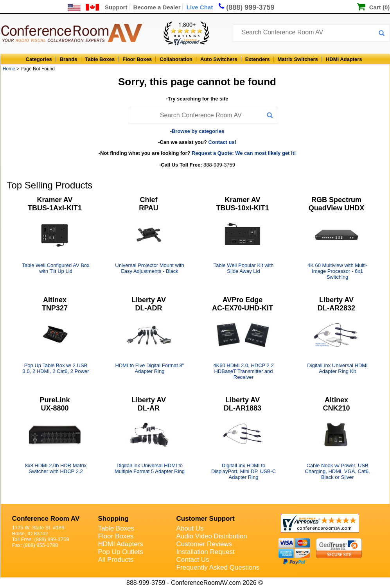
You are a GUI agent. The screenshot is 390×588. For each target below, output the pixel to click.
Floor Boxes (137, 59)
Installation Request (206, 552)
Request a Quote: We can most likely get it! (244, 153)
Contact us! (223, 142)
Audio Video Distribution (212, 536)
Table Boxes (100, 59)
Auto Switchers (219, 59)
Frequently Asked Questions (218, 567)
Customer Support (206, 519)
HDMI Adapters (344, 59)
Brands (69, 59)
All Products (116, 560)
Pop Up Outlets (121, 552)
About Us (190, 528)
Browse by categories (198, 131)
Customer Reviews (204, 544)
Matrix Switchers (298, 59)
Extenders (258, 59)
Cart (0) (380, 7)
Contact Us (193, 560)
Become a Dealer (157, 7)
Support (116, 7)
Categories (39, 59)
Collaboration (176, 59)
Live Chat (200, 7)
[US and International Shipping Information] (84, 7)
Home (9, 69)
